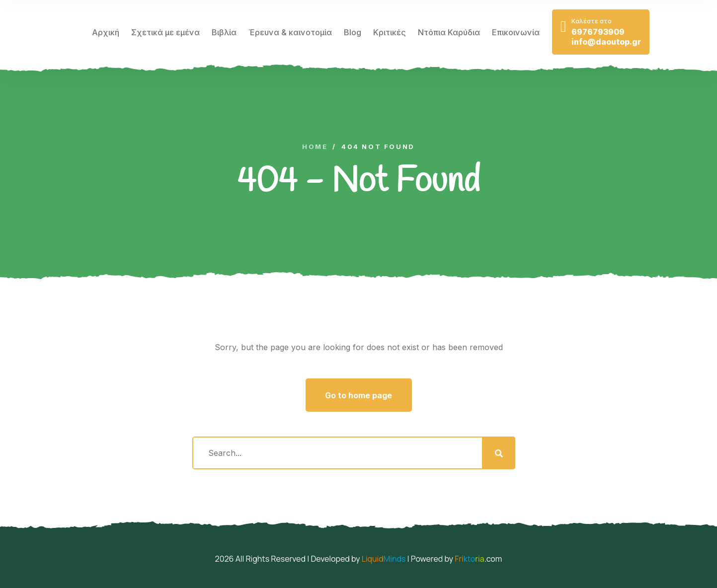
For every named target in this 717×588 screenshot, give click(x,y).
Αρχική (106, 32)
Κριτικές (390, 32)
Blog (353, 32)
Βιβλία (224, 32)
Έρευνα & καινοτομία (290, 32)
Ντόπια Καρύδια (449, 32)
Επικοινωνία (516, 32)
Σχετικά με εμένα (165, 32)
